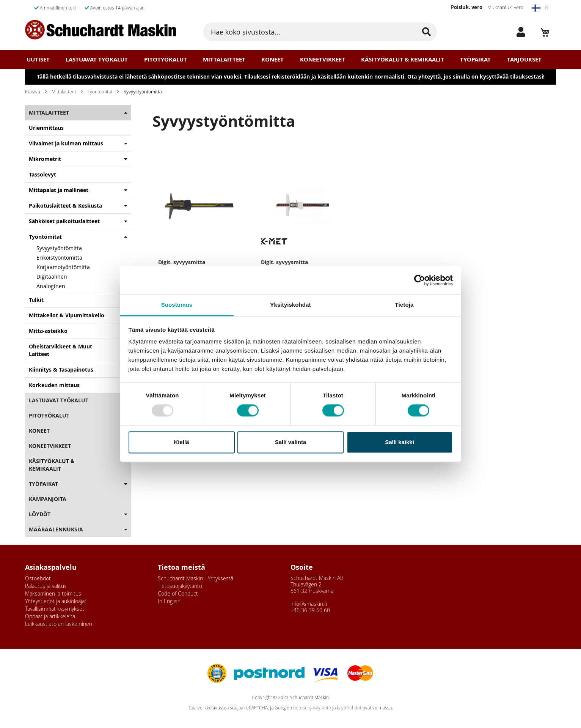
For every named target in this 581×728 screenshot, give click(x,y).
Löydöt (40, 514)
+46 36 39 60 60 (310, 610)
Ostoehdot (38, 578)
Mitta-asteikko (48, 331)
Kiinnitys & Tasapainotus (61, 370)
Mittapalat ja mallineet (59, 190)
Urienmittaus (46, 128)
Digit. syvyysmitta (182, 262)
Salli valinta (291, 442)
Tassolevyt (42, 174)
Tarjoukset (524, 60)
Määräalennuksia (56, 529)
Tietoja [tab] (404, 305)
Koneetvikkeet (323, 60)
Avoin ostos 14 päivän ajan (115, 8)
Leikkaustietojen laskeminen (59, 624)
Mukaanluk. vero (506, 7)
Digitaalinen (52, 277)
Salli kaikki (400, 442)
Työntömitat (100, 91)
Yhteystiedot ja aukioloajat (56, 601)
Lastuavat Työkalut (97, 60)
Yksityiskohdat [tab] (290, 305)
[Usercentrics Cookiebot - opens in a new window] (420, 280)
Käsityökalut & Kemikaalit (403, 60)
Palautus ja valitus (46, 586)
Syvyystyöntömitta (59, 248)
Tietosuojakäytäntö (180, 586)
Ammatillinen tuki (55, 8)
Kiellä (181, 442)
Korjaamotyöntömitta (63, 267)
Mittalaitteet (224, 60)
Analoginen (51, 286)
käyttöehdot (350, 708)
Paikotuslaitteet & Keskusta (65, 206)
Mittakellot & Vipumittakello (67, 315)
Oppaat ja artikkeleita (50, 616)
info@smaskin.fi (309, 604)
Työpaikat (475, 60)
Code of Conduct (178, 593)
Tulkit (36, 300)
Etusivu (33, 91)
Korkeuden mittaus (54, 385)
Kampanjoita (48, 499)
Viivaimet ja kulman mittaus (66, 143)
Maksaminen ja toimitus (53, 593)
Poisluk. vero (467, 7)
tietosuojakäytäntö (312, 708)
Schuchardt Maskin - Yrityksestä (195, 578)
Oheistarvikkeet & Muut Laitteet (60, 350)
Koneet (272, 60)
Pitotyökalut (166, 60)
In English (169, 601)
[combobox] (320, 32)
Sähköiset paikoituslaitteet (64, 221)
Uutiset (38, 60)
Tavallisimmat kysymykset (55, 609)
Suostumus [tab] (177, 305)
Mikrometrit (45, 159)
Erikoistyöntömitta (59, 258)
